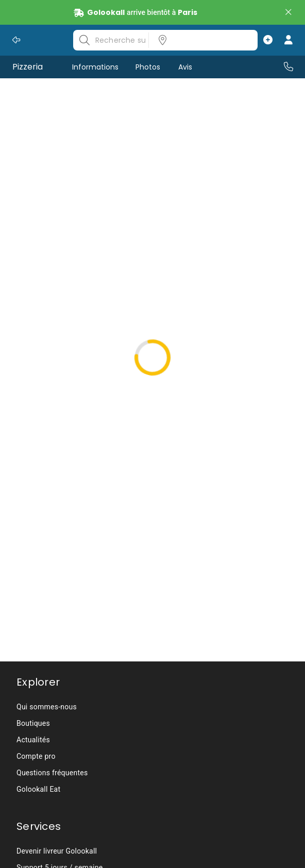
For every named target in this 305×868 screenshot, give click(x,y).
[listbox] (200, 40)
